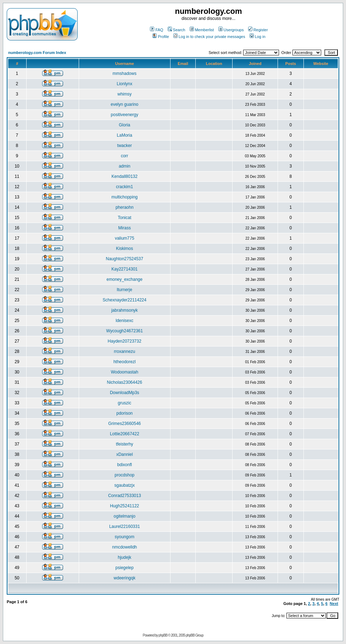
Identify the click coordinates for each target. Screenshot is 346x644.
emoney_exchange (125, 279)
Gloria (124, 125)
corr (125, 156)
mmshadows (125, 73)
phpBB (163, 635)
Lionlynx (124, 84)
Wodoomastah (125, 372)
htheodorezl (125, 362)
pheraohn (125, 207)
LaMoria (125, 135)
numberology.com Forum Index (37, 53)
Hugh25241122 (124, 506)
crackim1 (124, 187)
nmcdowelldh (124, 547)
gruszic (124, 403)
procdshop (124, 475)
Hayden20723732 (125, 341)
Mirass (125, 228)
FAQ (157, 30)
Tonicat (124, 218)
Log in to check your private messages (209, 37)
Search (177, 30)
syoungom (125, 537)
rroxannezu (124, 351)
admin (125, 166)
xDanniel (125, 454)
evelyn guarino (124, 104)
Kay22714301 (124, 269)
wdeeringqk (125, 578)
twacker (125, 146)
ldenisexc (124, 321)
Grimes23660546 (124, 424)
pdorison (124, 413)
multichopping (124, 197)
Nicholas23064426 (125, 382)
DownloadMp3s (125, 393)
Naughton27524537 (125, 259)
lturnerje (125, 290)
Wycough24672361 (125, 331)
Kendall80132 (125, 176)
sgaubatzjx (125, 485)
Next (334, 604)
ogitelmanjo (125, 516)
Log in (258, 37)
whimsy (124, 94)
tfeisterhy (125, 444)
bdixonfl (125, 465)
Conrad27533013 (125, 496)
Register (258, 30)
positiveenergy (125, 115)
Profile (161, 37)
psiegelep (125, 568)
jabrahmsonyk (125, 310)
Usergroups (231, 30)
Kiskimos (124, 249)
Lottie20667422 (125, 434)
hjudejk (124, 557)
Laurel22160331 (125, 526)
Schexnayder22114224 (125, 300)
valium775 (125, 238)
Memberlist (202, 30)
